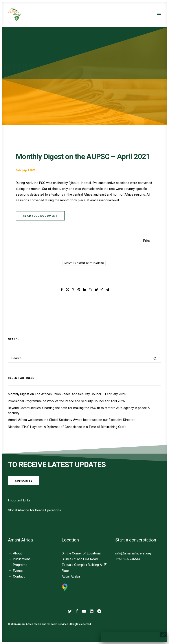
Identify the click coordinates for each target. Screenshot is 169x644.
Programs (20, 565)
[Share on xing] (102, 290)
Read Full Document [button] (40, 216)
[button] (159, 15)
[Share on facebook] (62, 290)
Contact (19, 576)
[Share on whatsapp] (90, 290)
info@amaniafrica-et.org (133, 553)
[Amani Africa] (15, 15)
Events (18, 571)
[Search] (84, 358)
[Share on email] (107, 290)
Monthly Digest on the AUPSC (84, 263)
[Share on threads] (73, 290)
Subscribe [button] (24, 481)
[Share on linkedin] (84, 290)
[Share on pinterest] (79, 290)
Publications (22, 559)
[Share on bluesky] (96, 290)
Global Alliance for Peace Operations (34, 510)
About (17, 553)
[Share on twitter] (67, 290)
